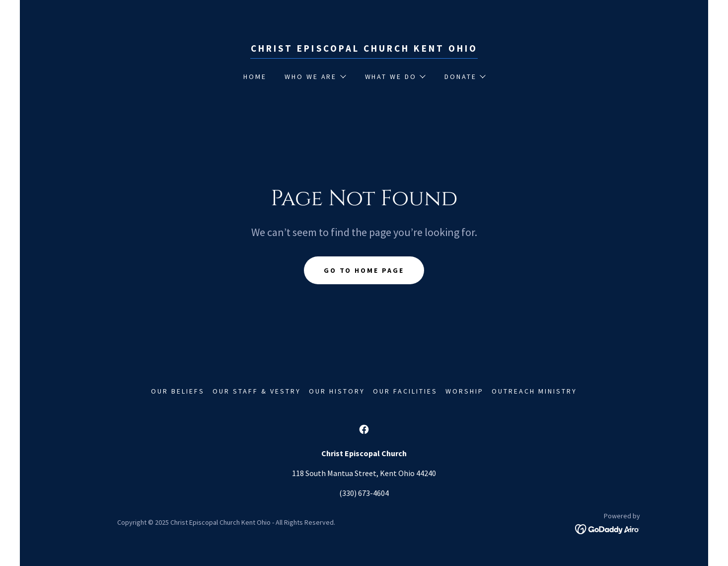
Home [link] (255, 77)
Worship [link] (465, 391)
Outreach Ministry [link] (534, 391)
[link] (364, 49)
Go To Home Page (364, 270)
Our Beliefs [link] (178, 391)
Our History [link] (337, 391)
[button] (315, 77)
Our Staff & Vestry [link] (257, 391)
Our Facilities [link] (405, 391)
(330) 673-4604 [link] (364, 493)
